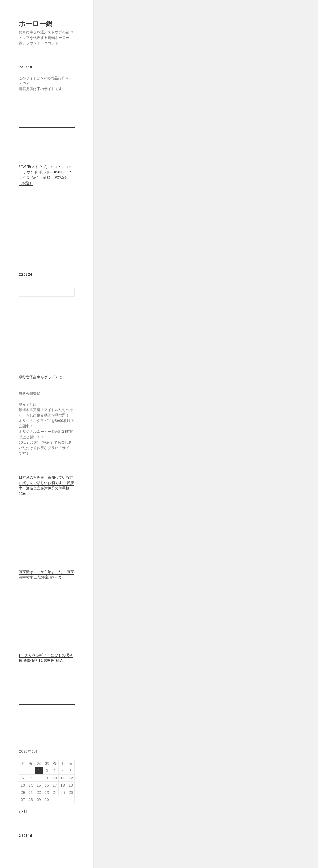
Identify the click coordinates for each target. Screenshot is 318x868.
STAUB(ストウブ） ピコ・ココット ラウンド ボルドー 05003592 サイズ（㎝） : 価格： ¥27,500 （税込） (45, 175)
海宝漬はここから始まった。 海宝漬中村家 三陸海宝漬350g (46, 574)
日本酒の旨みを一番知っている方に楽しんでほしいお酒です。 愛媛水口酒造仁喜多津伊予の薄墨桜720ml (46, 485)
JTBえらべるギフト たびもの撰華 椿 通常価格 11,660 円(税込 (46, 658)
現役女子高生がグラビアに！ (42, 377)
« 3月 (23, 811)
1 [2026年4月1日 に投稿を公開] (39, 771)
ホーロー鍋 (36, 23)
